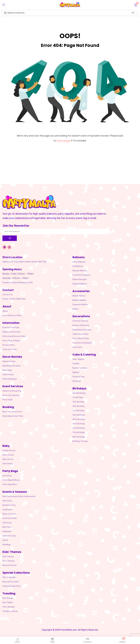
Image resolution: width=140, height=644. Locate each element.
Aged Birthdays (79, 393)
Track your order (10, 349)
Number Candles (80, 368)
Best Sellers (8, 603)
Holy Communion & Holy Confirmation (19, 496)
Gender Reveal (9, 451)
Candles (76, 364)
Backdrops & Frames (12, 366)
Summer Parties (10, 518)
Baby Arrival (8, 459)
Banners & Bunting (81, 325)
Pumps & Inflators (80, 305)
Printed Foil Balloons (81, 275)
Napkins (76, 372)
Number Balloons (80, 271)
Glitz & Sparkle (9, 577)
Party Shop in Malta (11, 341)
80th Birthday (79, 437)
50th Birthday (79, 424)
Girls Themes (8, 557)
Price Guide (7, 400)
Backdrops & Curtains (82, 330)
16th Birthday (79, 402)
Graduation (7, 510)
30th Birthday (79, 415)
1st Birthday (78, 398)
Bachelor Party (9, 505)
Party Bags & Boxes (11, 480)
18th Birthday (79, 406)
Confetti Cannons (80, 321)
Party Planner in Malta (12, 316)
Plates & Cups (79, 377)
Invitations (7, 476)
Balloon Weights (79, 300)
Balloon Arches (9, 361)
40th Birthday (79, 419)
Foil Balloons (78, 266)
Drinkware (77, 381)
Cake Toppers (78, 359)
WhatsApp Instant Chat (13, 416)
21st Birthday (78, 411)
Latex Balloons (79, 262)
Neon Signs (7, 370)
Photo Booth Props (81, 338)
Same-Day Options (11, 395)
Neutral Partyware (11, 582)
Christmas (7, 523)
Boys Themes (8, 561)
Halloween (7, 531)
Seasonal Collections (12, 586)
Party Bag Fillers (10, 484)
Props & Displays (10, 379)
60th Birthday (79, 428)
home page (63, 141)
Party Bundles (9, 607)
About (5, 311)
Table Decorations (80, 334)
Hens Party (7, 501)
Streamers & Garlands (82, 343)
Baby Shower (8, 455)
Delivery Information (12, 332)
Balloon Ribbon (79, 296)
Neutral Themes (10, 565)
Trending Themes (10, 611)
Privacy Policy (9, 345)
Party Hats (77, 347)
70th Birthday (79, 432)
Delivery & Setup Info (12, 391)
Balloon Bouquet (80, 279)
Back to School (9, 514)
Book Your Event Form (12, 412)
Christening (8, 464)
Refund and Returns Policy (14, 336)
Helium (75, 309)
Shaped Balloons (80, 284)
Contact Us (8, 295)
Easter (5, 540)
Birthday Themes (80, 441)
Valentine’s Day (9, 536)
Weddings (7, 545)
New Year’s (7, 527)
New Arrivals (8, 598)
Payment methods (11, 328)
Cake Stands (8, 375)
